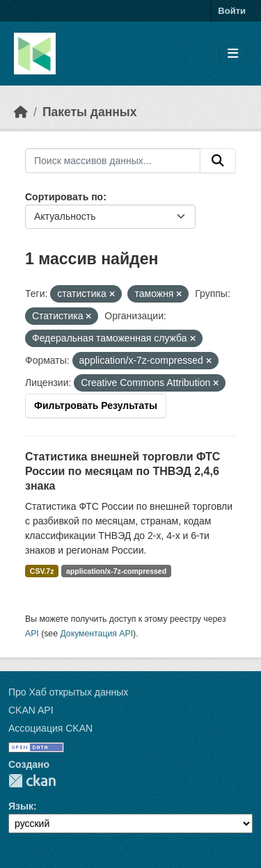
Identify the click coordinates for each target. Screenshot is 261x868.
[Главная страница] (21, 112)
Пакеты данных (90, 112)
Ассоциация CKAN (50, 728)
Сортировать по (64, 197)
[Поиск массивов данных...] (113, 161)
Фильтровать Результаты (96, 405)
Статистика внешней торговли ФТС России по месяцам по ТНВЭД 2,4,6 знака (122, 471)
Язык (21, 806)
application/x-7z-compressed (116, 571)
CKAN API (31, 710)
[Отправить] (218, 161)
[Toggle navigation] (233, 54)
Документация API (96, 634)
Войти (232, 11)
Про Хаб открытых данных (68, 692)
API (32, 634)
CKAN (32, 781)
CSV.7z (42, 571)
